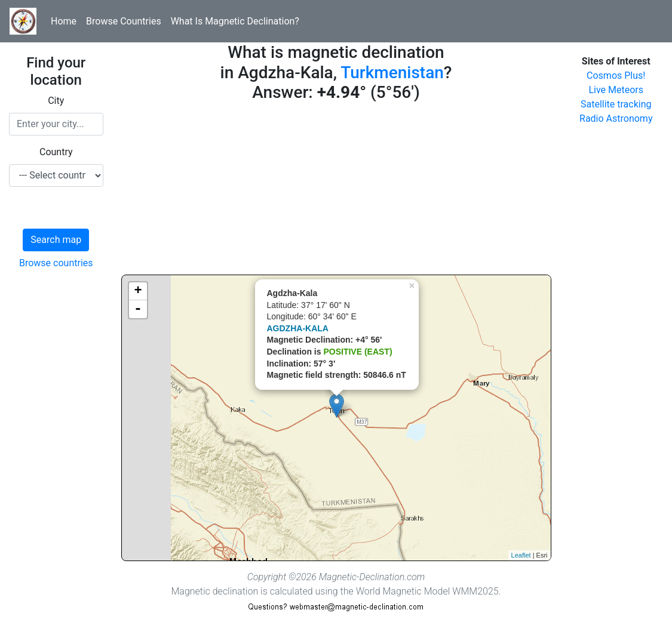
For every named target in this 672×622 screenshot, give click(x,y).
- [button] (138, 309)
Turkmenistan (392, 73)
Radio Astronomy (616, 118)
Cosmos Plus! (616, 76)
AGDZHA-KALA (298, 328)
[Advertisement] (336, 191)
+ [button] (138, 291)
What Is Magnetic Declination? (235, 21)
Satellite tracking (616, 104)
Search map (56, 240)
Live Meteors (616, 90)
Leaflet (521, 555)
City (56, 101)
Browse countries (56, 263)
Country (56, 152)
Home (64, 21)
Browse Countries (124, 21)
